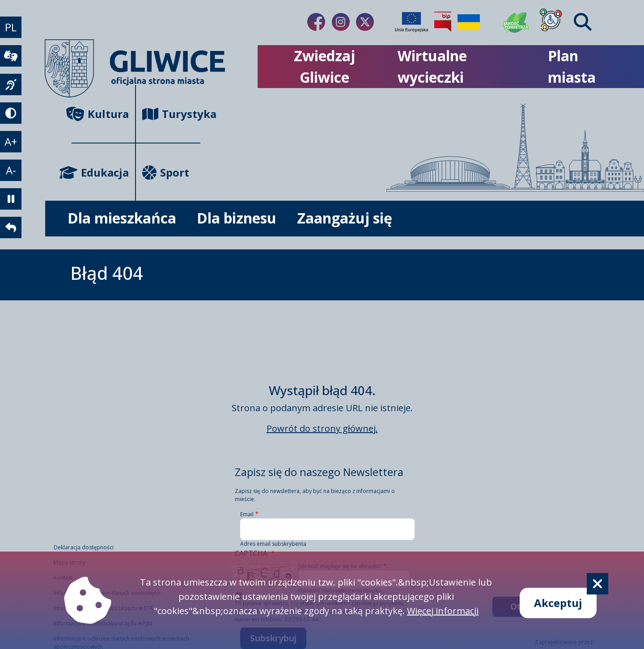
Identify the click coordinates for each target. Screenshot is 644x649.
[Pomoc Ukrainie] (469, 22)
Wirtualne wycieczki (432, 66)
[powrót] (11, 228)
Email (247, 514)
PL (11, 27)
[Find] (583, 22)
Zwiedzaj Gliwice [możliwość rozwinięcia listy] (324, 66)
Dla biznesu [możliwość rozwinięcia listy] (237, 218)
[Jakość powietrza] (516, 22)
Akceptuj (558, 603)
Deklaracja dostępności (84, 547)
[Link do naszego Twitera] (365, 22)
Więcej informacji (443, 611)
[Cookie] (597, 584)
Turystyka (171, 114)
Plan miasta (572, 66)
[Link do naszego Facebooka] (316, 22)
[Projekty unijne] (411, 22)
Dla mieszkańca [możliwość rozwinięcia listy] (122, 218)
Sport (166, 172)
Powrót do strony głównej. (322, 428)
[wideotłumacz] (11, 56)
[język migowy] (11, 84)
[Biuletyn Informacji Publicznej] (443, 22)
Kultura (100, 114)
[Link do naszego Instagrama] (341, 22)
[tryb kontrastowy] (11, 113)
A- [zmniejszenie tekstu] (11, 170)
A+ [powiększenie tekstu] (11, 141)
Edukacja (100, 172)
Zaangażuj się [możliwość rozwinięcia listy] (345, 218)
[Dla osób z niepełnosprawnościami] (551, 22)
